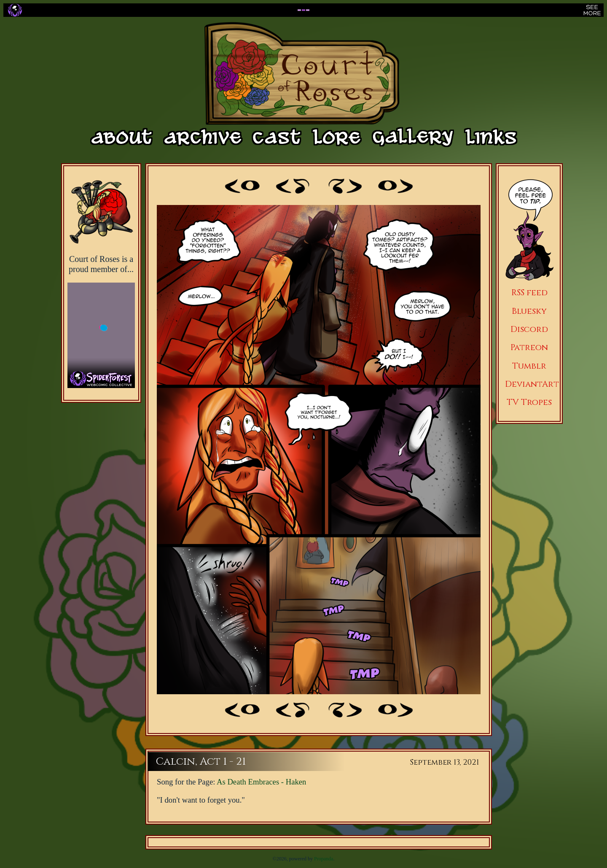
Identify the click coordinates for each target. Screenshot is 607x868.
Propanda (324, 859)
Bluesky (529, 311)
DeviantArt (532, 384)
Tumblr (529, 366)
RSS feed (529, 292)
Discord (529, 329)
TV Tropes (529, 402)
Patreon (529, 347)
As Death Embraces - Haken (261, 782)
